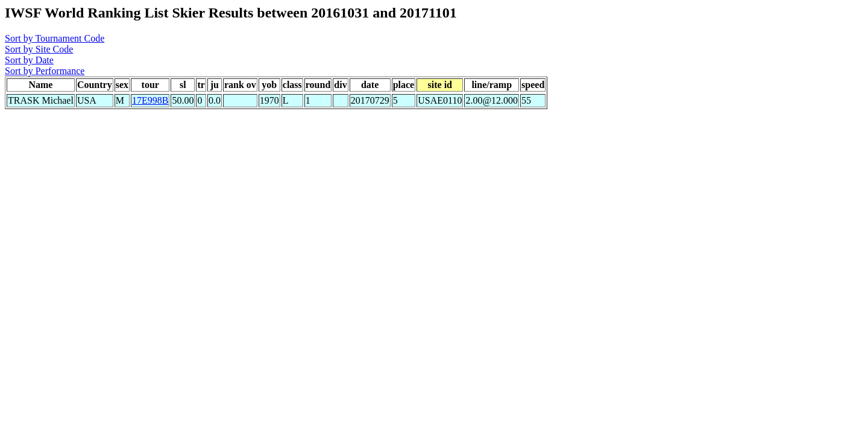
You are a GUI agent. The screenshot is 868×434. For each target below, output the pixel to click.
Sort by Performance (45, 71)
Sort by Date (29, 60)
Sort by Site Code (39, 49)
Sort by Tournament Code (55, 38)
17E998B (150, 100)
